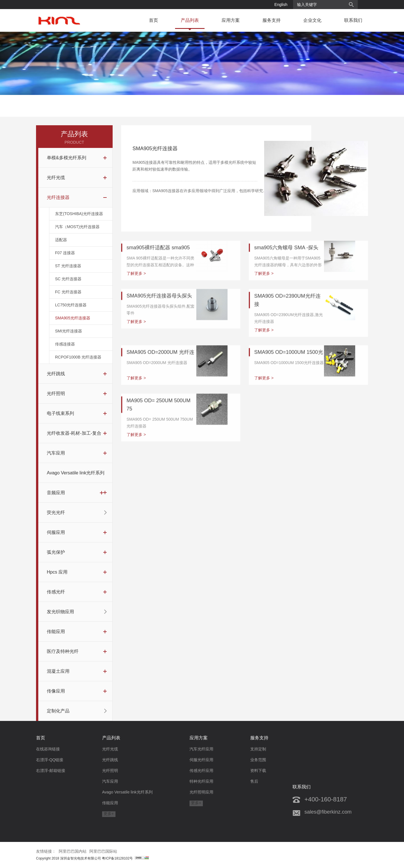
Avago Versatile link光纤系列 (127, 792)
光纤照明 (110, 771)
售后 (254, 781)
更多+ (109, 814)
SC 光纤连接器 (68, 283)
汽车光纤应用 (201, 749)
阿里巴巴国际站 (103, 851)
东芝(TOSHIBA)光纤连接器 (79, 218)
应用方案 (231, 20)
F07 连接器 (65, 257)
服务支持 (272, 20)
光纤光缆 (110, 749)
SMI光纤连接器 (69, 335)
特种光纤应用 (201, 781)
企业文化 (312, 20)
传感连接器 (65, 348)
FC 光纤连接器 (68, 296)
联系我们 (353, 20)
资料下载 (258, 771)
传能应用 (110, 803)
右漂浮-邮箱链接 (51, 771)
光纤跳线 (110, 760)
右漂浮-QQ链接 (50, 760)
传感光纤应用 (201, 771)
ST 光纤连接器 (68, 270)
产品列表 (190, 20)
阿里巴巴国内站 (73, 851)
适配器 (61, 244)
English (281, 5)
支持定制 (258, 749)
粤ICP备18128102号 (125, 858)
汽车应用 (110, 781)
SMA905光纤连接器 (73, 322)
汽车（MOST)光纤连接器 (77, 231)
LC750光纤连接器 (71, 309)
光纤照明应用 (201, 792)
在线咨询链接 (48, 749)
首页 (153, 20)
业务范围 (258, 760)
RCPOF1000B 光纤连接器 (78, 361)
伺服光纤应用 (201, 760)
